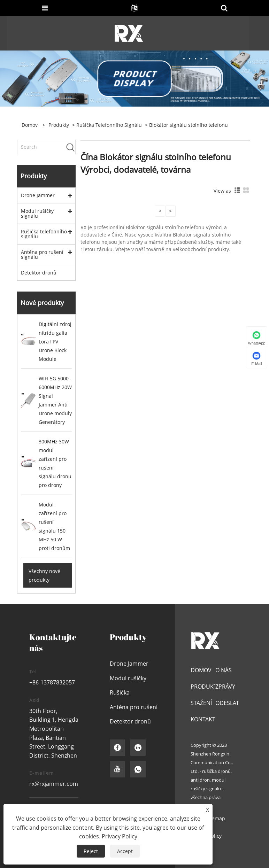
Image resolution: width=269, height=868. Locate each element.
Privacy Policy (120, 836)
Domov (201, 670)
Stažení (201, 703)
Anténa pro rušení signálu (42, 254)
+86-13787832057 (52, 682)
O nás (224, 670)
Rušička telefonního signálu (109, 125)
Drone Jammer (38, 195)
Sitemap (216, 818)
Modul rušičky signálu (37, 213)
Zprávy (225, 687)
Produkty (59, 125)
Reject (91, 851)
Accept (125, 851)
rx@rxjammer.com (54, 784)
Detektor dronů (39, 273)
